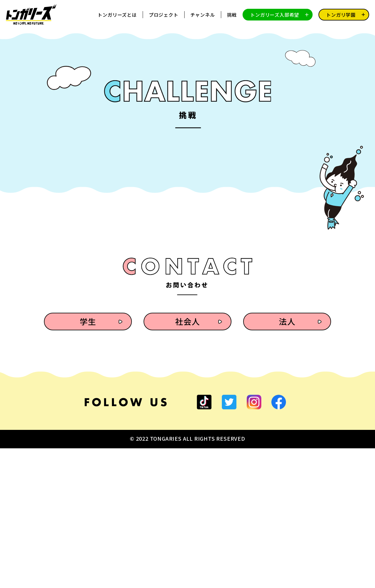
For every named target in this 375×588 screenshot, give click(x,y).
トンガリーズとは (117, 15)
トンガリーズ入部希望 (275, 15)
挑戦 (232, 15)
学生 (88, 461)
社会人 (187, 461)
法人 (287, 461)
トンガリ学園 (341, 15)
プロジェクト (164, 15)
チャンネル (203, 15)
